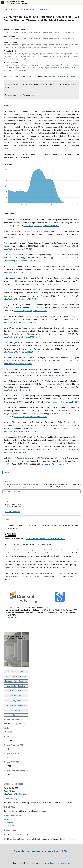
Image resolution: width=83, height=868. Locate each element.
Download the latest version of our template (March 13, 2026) (41, 851)
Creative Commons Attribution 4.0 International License (46, 539)
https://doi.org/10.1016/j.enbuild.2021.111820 (22, 352)
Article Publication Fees (16, 705)
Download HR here (67, 839)
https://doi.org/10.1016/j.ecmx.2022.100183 (21, 299)
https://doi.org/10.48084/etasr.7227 (61, 77)
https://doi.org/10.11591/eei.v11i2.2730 (19, 390)
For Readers (8, 820)
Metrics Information (12, 512)
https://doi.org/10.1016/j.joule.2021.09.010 (20, 431)
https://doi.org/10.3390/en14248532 (18, 364)
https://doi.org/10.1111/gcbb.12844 (18, 273)
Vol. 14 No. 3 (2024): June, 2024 (32, 9)
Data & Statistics (16, 696)
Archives (14, 9)
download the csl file (69, 803)
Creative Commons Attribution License (42, 553)
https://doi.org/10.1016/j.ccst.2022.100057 (31, 311)
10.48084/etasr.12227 (14, 617)
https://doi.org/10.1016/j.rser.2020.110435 (41, 284)
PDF (8, 473)
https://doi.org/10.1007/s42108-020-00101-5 (21, 322)
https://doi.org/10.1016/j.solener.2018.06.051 (41, 226)
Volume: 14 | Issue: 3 (12, 77)
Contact (16, 715)
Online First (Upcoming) (16, 671)
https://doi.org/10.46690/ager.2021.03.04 (20, 261)
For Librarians (9, 826)
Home (6, 9)
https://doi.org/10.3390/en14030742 (57, 375)
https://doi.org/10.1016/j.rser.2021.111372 (30, 417)
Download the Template (16, 686)
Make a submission (16, 691)
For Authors (8, 823)
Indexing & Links (16, 701)
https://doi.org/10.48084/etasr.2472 (18, 452)
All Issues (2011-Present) (16, 676)
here (26, 834)
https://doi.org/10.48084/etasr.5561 (54, 464)
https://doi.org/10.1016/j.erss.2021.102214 (63, 402)
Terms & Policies (16, 710)
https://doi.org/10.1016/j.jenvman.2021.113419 (22, 337)
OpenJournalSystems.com (60, 863)
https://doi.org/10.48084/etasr (15, 794)
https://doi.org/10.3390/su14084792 (18, 249)
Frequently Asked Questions (16, 681)
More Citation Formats (12, 491)
